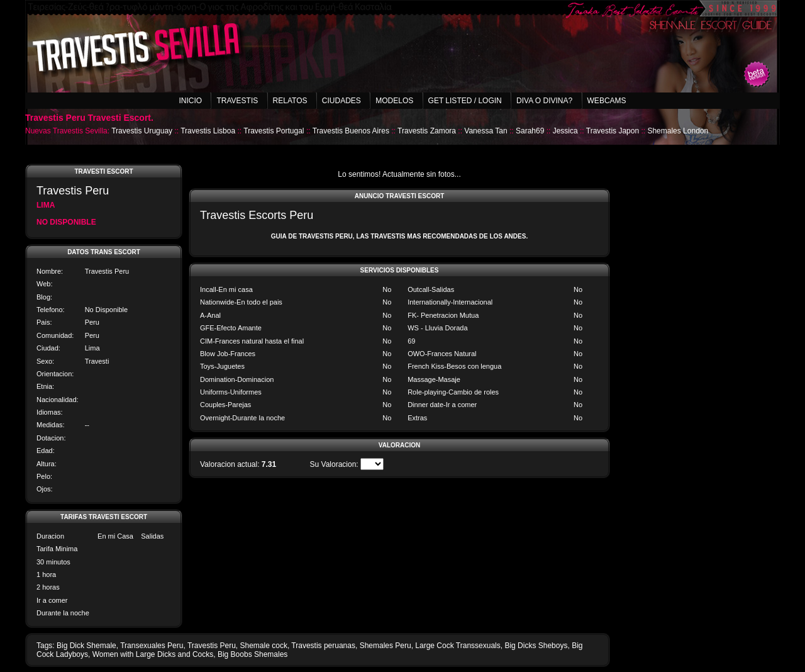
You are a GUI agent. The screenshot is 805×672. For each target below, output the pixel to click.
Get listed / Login (465, 101)
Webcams (607, 101)
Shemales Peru (386, 646)
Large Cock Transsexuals (458, 646)
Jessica (565, 131)
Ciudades (341, 101)
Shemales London (678, 131)
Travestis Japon (613, 131)
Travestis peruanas (323, 646)
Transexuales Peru (152, 646)
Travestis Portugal (274, 131)
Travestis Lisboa (208, 131)
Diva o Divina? (544, 101)
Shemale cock (264, 646)
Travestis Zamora (427, 131)
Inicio (190, 101)
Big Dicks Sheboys (536, 646)
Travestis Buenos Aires (351, 131)
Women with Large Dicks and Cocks (153, 654)
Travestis (237, 101)
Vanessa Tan (486, 131)
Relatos (290, 101)
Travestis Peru (212, 646)
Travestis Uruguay (142, 131)
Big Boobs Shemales (253, 654)
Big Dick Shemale (86, 646)
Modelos (394, 101)
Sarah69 (530, 131)
